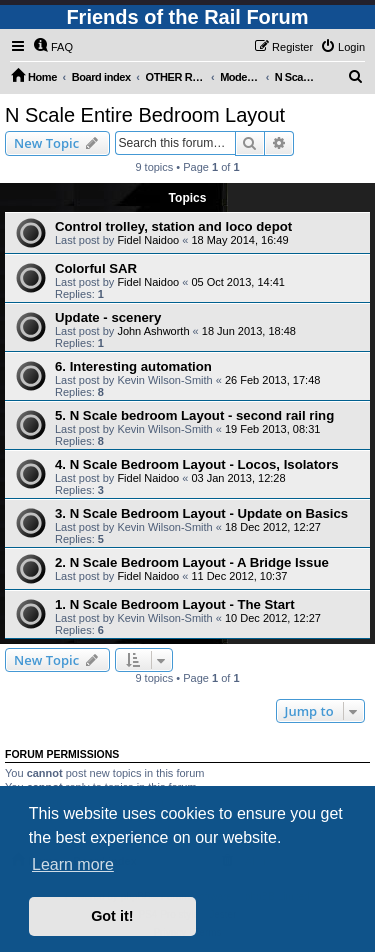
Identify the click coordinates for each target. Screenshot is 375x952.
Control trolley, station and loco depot (173, 226)
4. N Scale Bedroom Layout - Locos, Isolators (197, 464)
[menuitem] (53, 47)
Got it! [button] (112, 916)
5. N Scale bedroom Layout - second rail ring (194, 415)
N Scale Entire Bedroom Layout (145, 115)
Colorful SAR (96, 268)
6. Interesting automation (133, 366)
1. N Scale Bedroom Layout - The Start (175, 604)
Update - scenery (108, 317)
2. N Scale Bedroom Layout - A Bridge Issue (192, 562)
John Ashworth (153, 331)
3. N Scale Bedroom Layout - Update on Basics (201, 513)
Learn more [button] (73, 864)
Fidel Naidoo (148, 240)
